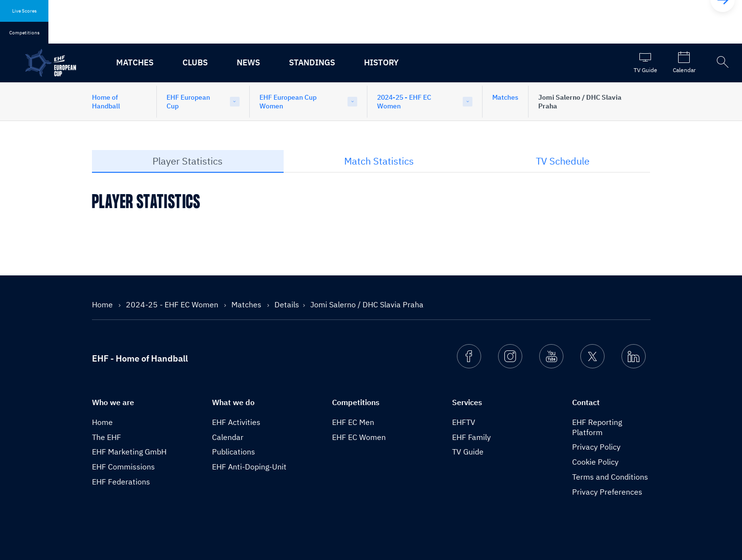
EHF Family (471, 437)
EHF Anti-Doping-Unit (249, 467)
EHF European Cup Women (288, 102)
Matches (135, 62)
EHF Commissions (123, 467)
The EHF (106, 437)
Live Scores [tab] (24, 11)
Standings (312, 62)
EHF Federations (121, 482)
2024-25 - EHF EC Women (404, 102)
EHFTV (464, 422)
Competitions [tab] (24, 33)
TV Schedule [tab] (563, 161)
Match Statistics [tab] (379, 161)
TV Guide (468, 452)
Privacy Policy (596, 447)
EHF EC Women (359, 437)
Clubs (195, 62)
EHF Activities (236, 422)
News (248, 62)
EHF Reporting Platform (597, 427)
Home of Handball (106, 102)
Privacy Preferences (607, 492)
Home (103, 304)
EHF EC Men (353, 422)
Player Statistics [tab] (188, 161)
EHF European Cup (188, 102)
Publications (234, 452)
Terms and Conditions (610, 477)
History (381, 62)
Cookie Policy (595, 462)
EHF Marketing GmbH (129, 452)
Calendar (228, 437)
